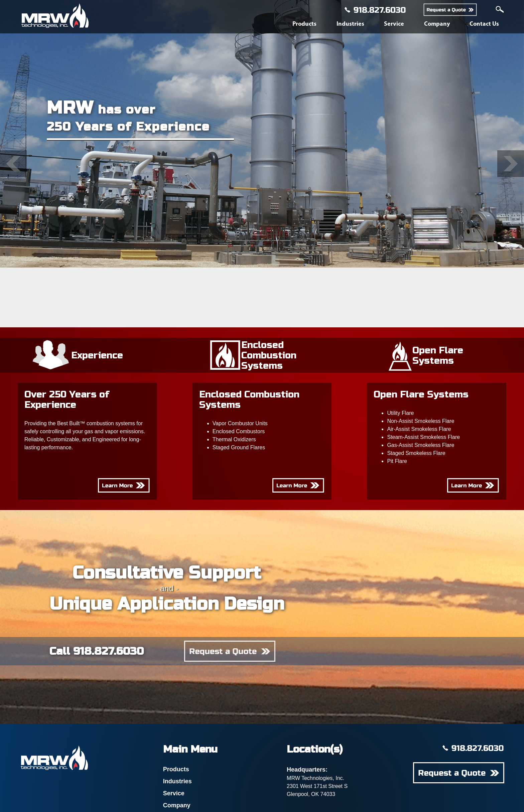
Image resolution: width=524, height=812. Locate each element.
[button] (13, 164)
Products (304, 24)
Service (394, 24)
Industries (350, 24)
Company (437, 24)
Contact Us (484, 24)
